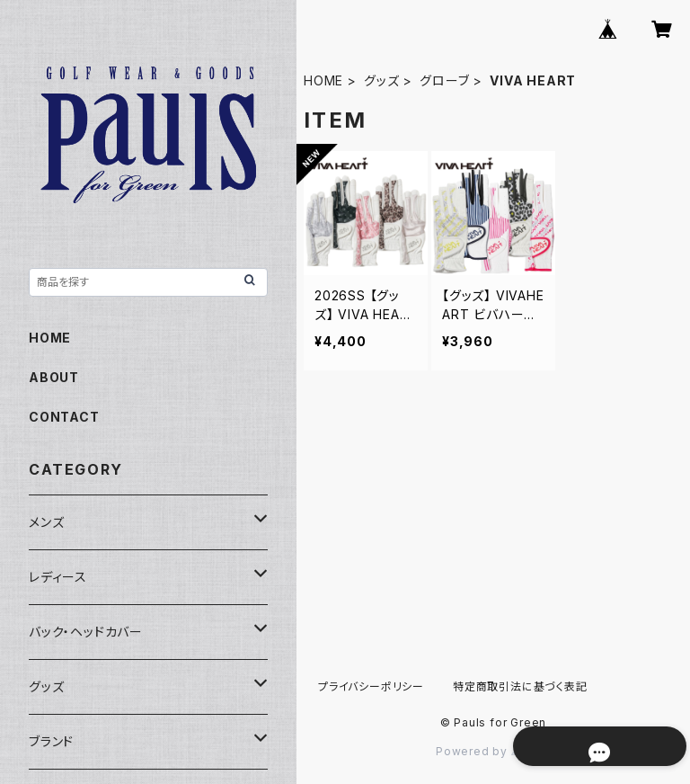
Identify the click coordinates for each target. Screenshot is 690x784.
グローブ (444, 80)
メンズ (46, 522)
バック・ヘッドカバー (86, 632)
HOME (323, 80)
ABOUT (54, 377)
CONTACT (64, 417)
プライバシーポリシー (371, 686)
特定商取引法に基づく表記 (520, 686)
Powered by (493, 751)
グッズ (381, 80)
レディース (58, 577)
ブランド (51, 741)
